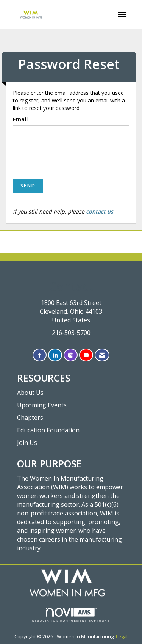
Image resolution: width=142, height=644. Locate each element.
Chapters (30, 418)
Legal (122, 637)
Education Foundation (48, 430)
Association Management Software (71, 615)
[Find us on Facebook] (40, 355)
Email (20, 119)
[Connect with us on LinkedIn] (55, 355)
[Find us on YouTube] (86, 355)
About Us (30, 393)
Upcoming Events (42, 405)
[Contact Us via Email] (102, 355)
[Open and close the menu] (95, 14)
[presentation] (70, 159)
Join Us (27, 443)
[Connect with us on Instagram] (71, 355)
